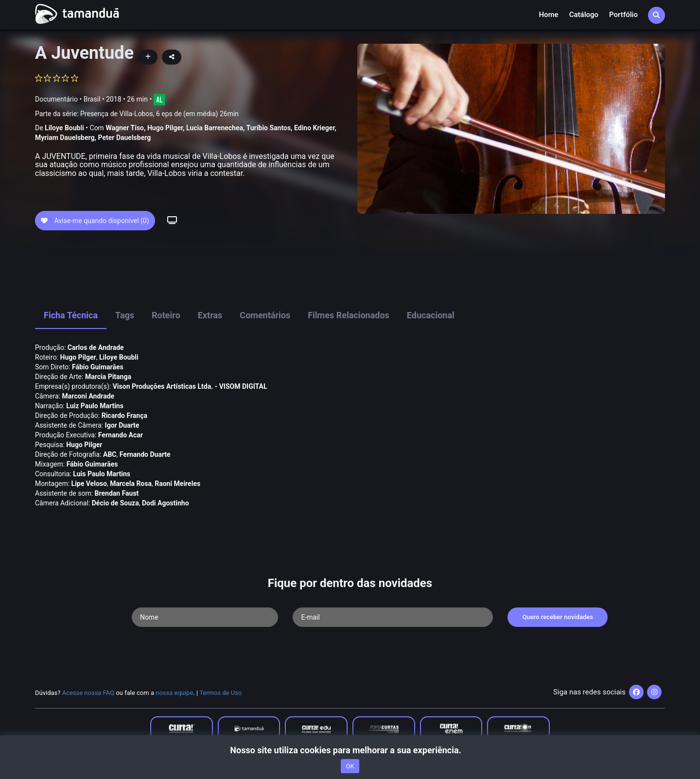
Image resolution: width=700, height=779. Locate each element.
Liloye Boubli (64, 128)
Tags (125, 315)
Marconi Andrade (88, 396)
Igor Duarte (122, 425)
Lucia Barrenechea (215, 128)
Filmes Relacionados (349, 315)
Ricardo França (124, 415)
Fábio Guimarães (98, 367)
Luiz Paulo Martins (95, 406)
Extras (210, 315)
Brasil (92, 99)
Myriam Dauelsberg (65, 138)
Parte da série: (137, 114)
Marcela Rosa (131, 484)
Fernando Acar (121, 435)
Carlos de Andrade (96, 347)
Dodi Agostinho (166, 503)
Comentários (265, 315)
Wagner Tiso (125, 128)
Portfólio (623, 15)
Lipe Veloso (89, 484)
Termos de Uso (220, 693)
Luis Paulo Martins (102, 474)
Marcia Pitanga (108, 377)
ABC (110, 454)
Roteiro (166, 315)
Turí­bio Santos (269, 128)
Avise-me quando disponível (95, 221)
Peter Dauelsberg (125, 138)
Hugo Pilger (165, 128)
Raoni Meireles (177, 484)
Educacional (431, 315)
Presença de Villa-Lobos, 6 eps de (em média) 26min (159, 114)
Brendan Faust (117, 493)
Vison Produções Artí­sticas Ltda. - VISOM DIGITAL (190, 386)
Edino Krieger (314, 128)
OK (350, 766)
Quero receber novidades (558, 617)
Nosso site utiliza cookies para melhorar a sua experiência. (350, 750)
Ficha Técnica (71, 315)
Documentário (56, 99)
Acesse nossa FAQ (88, 693)
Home (548, 15)
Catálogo (584, 15)
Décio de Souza (115, 503)
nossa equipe (174, 693)
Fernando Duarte (145, 454)
